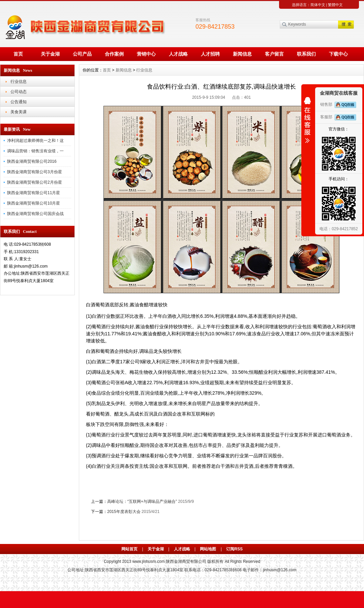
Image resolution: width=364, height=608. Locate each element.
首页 (18, 54)
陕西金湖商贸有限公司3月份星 (35, 172)
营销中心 (146, 54)
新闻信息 (242, 54)
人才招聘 (210, 54)
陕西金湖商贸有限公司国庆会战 (35, 214)
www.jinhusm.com (149, 561)
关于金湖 (50, 54)
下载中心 (338, 54)
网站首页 (129, 549)
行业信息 (19, 82)
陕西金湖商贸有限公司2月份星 (35, 182)
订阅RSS (234, 549)
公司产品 (82, 54)
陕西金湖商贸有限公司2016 (32, 161)
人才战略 (178, 54)
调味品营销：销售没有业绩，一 (35, 151)
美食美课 (19, 112)
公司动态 (19, 92)
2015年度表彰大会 (124, 512)
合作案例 (114, 54)
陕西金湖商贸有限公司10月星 (34, 203)
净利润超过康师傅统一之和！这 (35, 141)
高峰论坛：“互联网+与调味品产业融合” (142, 501)
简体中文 (318, 5)
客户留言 (274, 54)
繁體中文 (335, 5)
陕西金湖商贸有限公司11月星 (34, 193)
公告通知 (19, 102)
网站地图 (208, 549)
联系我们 (306, 54)
